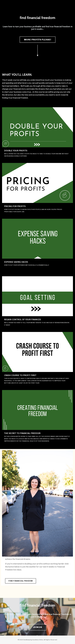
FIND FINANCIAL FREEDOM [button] (21, 581)
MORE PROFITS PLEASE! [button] (38, 40)
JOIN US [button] (37, 627)
